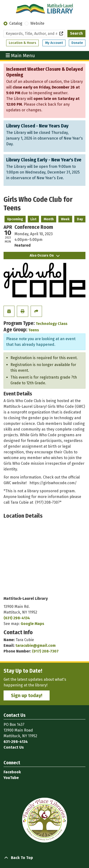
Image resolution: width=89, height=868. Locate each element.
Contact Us (14, 747)
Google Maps (32, 624)
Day (80, 219)
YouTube (11, 778)
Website (37, 23)
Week (65, 219)
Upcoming (15, 219)
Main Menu (20, 55)
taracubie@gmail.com (35, 645)
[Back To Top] (44, 858)
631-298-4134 (16, 742)
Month (49, 219)
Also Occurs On (45, 256)
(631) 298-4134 (17, 618)
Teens (34, 330)
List (33, 219)
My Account (54, 43)
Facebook (12, 772)
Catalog (16, 23)
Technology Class (52, 324)
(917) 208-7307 (45, 651)
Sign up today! (27, 695)
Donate (77, 43)
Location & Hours (22, 43)
